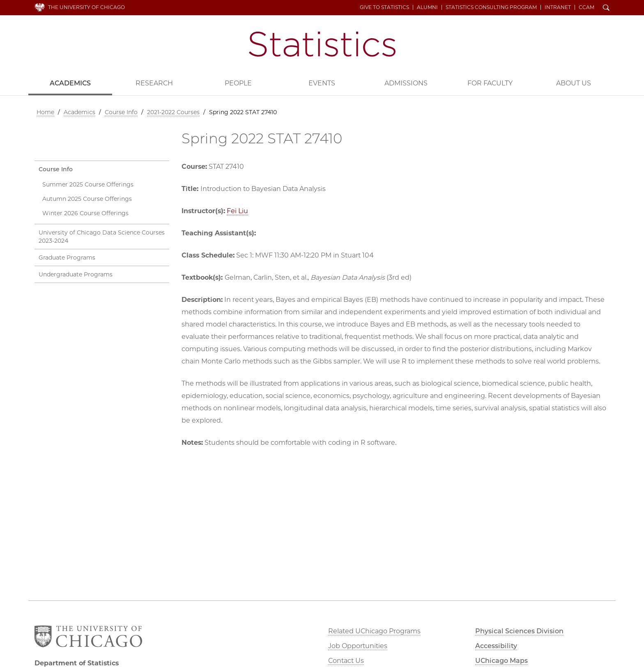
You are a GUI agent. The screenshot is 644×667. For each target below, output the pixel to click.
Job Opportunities (358, 646)
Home (45, 112)
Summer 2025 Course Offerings (88, 184)
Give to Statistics (384, 7)
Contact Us (346, 661)
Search (606, 8)
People (238, 83)
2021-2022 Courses (173, 112)
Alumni (427, 7)
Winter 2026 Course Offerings (85, 213)
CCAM (586, 7)
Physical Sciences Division (519, 631)
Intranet (558, 7)
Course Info (121, 112)
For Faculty (490, 83)
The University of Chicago (86, 7)
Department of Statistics (322, 44)
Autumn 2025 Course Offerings (87, 199)
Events (322, 83)
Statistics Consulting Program (491, 7)
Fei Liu (237, 211)
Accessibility (496, 646)
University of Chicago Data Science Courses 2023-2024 (102, 237)
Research (154, 83)
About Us (574, 83)
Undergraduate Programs (76, 274)
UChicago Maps (501, 661)
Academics (70, 83)
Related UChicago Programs (374, 631)
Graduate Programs (67, 258)
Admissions (406, 83)
